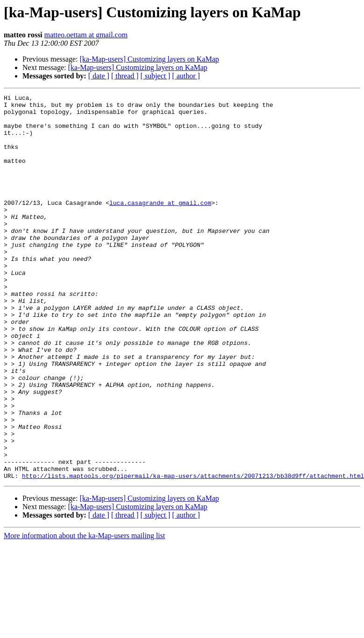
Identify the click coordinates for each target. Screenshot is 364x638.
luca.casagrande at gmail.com (160, 225)
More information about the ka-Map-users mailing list (84, 613)
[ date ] (99, 76)
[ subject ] (155, 76)
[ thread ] (125, 76)
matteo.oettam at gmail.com (86, 35)
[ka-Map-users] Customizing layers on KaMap (150, 59)
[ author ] (186, 76)
